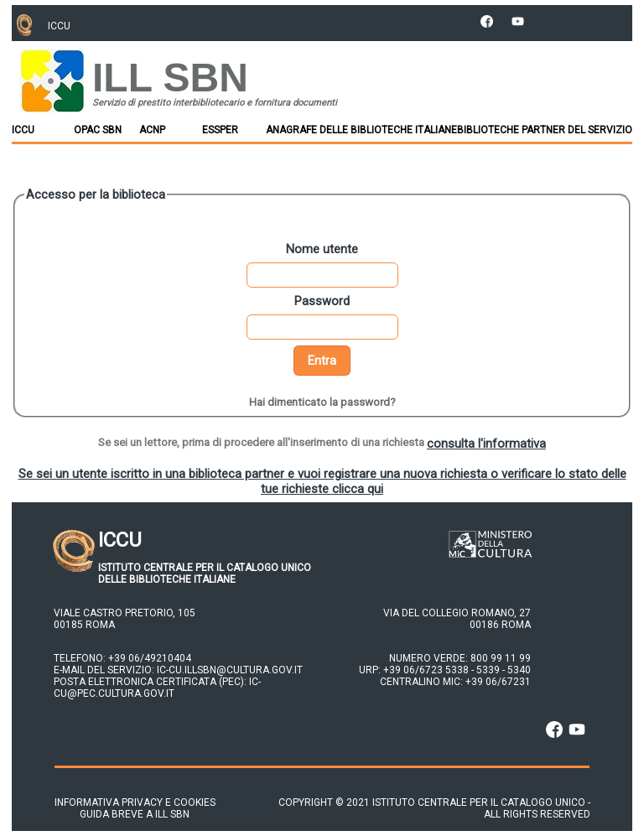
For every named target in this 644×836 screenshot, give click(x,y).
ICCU (23, 130)
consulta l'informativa (486, 444)
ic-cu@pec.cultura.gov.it (157, 688)
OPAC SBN (98, 130)
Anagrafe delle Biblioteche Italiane (361, 130)
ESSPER (220, 130)
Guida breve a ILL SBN (122, 814)
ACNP (152, 130)
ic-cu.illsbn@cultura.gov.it (230, 670)
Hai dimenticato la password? (322, 402)
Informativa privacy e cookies (135, 802)
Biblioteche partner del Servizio (545, 130)
